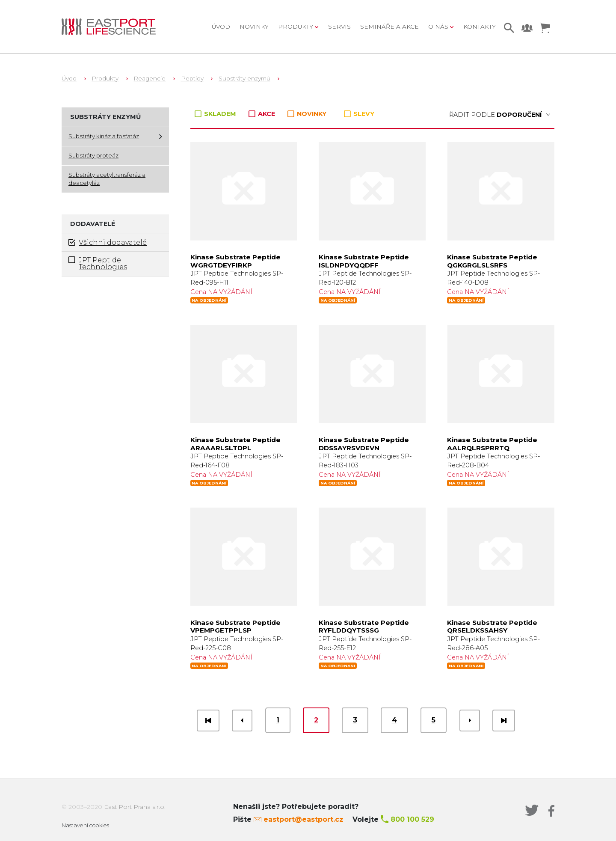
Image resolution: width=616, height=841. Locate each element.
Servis (339, 27)
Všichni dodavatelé (108, 242)
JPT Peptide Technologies (98, 263)
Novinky (254, 27)
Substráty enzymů (244, 78)
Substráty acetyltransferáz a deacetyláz (107, 179)
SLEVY (359, 114)
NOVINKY (307, 114)
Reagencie (150, 78)
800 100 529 (412, 819)
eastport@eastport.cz (304, 819)
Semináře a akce (389, 27)
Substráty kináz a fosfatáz (104, 136)
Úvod (221, 27)
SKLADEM (216, 114)
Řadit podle (500, 115)
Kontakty (480, 27)
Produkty (105, 78)
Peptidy (192, 78)
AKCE (263, 114)
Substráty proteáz (93, 155)
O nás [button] (439, 27)
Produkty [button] (296, 27)
